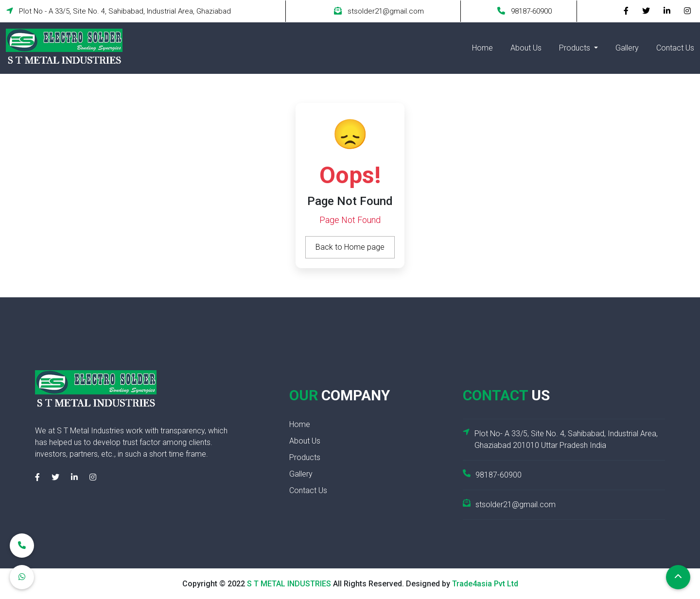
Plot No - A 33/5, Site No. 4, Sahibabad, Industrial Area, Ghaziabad (119, 11)
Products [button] (576, 48)
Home (482, 48)
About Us (526, 48)
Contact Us (675, 48)
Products (305, 457)
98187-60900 (525, 11)
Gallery (627, 48)
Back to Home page (350, 247)
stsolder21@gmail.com (379, 11)
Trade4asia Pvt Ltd (485, 583)
